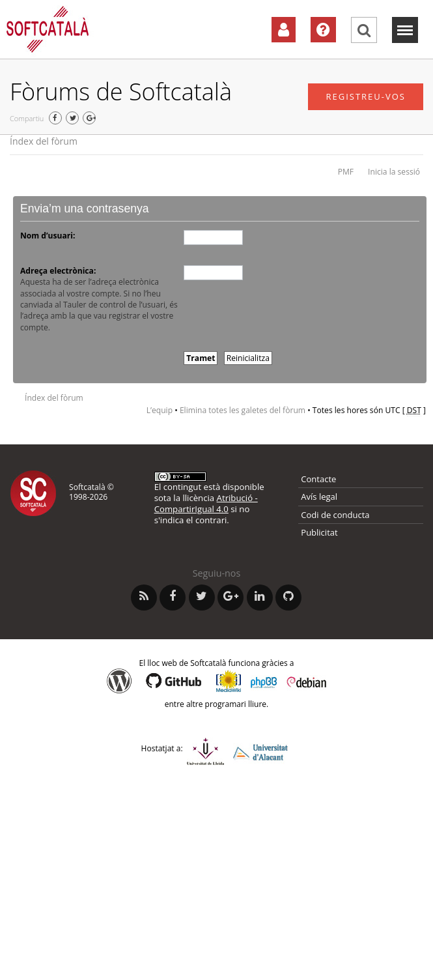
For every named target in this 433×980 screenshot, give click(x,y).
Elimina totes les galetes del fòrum (243, 410)
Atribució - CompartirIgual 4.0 (206, 503)
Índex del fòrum (44, 141)
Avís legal (319, 497)
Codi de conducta (335, 515)
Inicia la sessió (394, 172)
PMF (346, 172)
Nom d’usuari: (48, 236)
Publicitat (319, 532)
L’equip (160, 410)
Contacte (318, 479)
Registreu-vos (366, 96)
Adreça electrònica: (58, 271)
